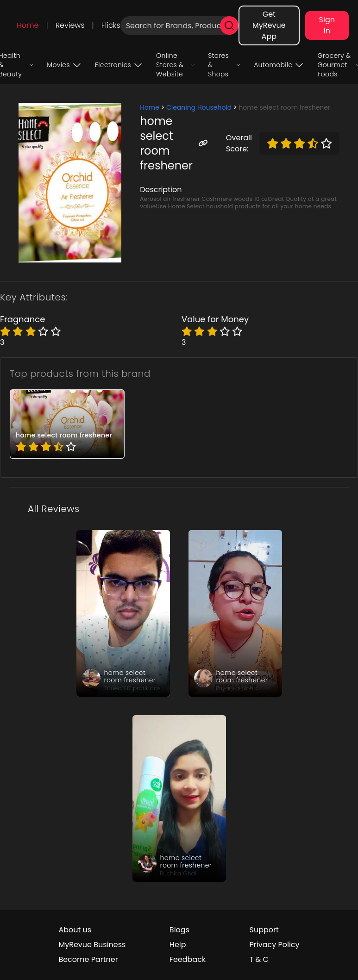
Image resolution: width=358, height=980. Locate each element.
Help (178, 945)
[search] (229, 25)
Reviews (70, 25)
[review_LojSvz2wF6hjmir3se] (235, 613)
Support (264, 930)
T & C (259, 959)
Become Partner (88, 959)
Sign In (327, 25)
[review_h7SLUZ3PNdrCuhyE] (123, 613)
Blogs (179, 930)
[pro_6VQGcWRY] (67, 424)
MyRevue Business (92, 945)
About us (75, 930)
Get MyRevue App (269, 25)
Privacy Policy (275, 945)
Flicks (111, 25)
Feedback (188, 959)
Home (28, 25)
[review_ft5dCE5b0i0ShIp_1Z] (179, 799)
